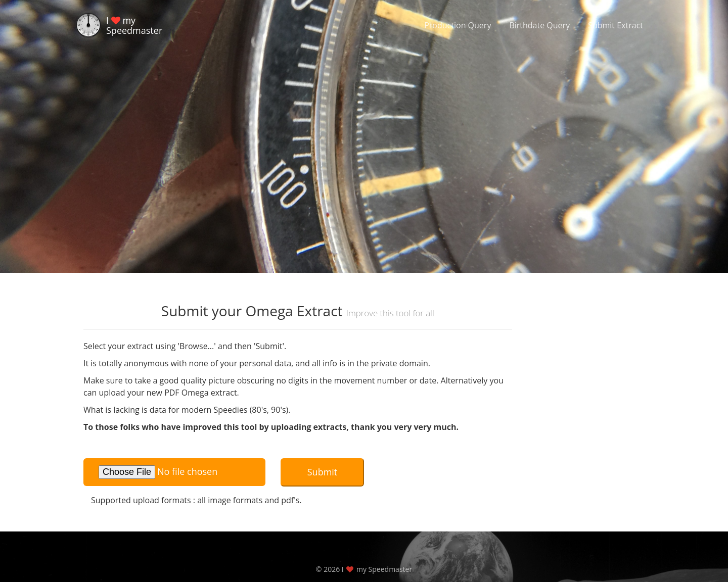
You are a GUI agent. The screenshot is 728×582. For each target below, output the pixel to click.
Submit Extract (616, 25)
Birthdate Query (539, 25)
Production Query (458, 25)
